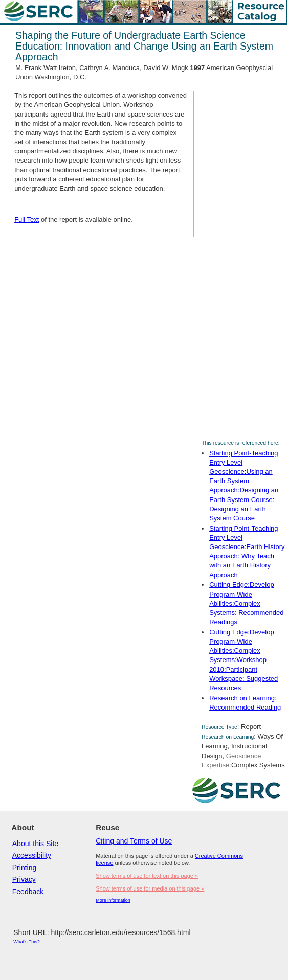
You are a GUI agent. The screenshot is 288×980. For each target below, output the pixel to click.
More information (113, 900)
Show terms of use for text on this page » (147, 876)
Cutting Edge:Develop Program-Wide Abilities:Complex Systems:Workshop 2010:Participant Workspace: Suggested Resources (243, 660)
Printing (24, 868)
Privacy (24, 879)
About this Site (35, 844)
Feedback (28, 892)
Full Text (27, 220)
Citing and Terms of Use (134, 841)
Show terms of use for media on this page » (150, 888)
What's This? (27, 942)
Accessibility (32, 855)
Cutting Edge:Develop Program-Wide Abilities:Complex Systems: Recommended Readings (246, 603)
